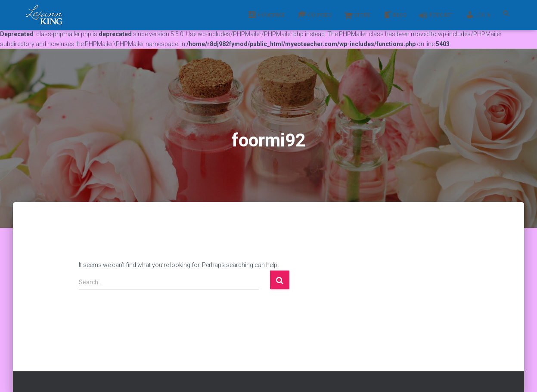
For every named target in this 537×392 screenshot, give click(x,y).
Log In (478, 15)
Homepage (267, 15)
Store (357, 16)
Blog (395, 15)
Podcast (436, 16)
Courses (315, 15)
